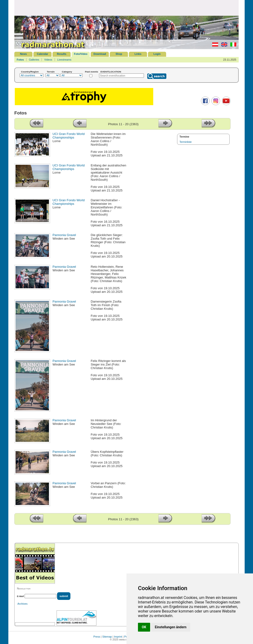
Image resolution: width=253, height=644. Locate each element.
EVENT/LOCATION (111, 72)
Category (67, 72)
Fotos (20, 60)
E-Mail (20, 596)
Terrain (51, 72)
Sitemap (107, 637)
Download (100, 54)
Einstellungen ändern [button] (171, 627)
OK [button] (144, 627)
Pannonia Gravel (64, 235)
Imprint (118, 637)
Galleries (34, 60)
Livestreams (64, 60)
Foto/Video (81, 54)
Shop (119, 54)
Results (62, 54)
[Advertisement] (126, 8)
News (24, 54)
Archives (22, 604)
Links (138, 54)
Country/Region (30, 72)
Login (157, 54)
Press (97, 637)
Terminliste (186, 142)
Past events (92, 72)
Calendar (42, 54)
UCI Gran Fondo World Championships (69, 136)
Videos (48, 60)
